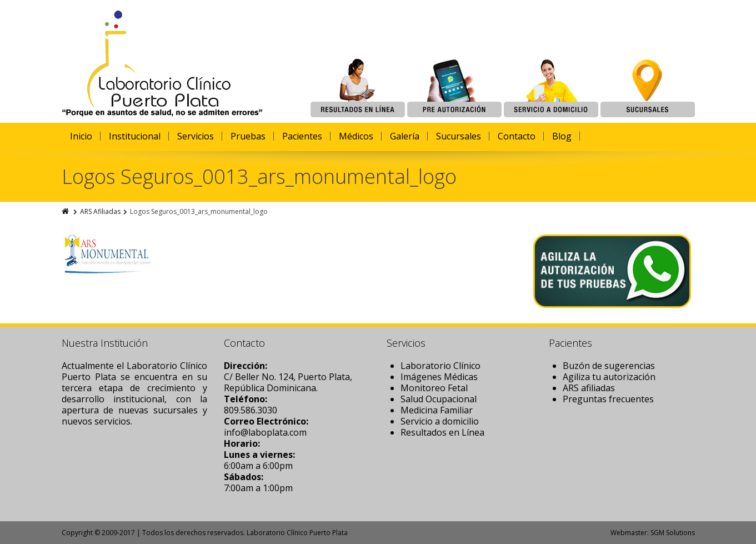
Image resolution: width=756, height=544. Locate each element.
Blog (562, 136)
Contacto (517, 136)
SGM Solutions (673, 533)
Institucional (135, 136)
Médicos (356, 136)
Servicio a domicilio (440, 421)
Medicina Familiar (437, 410)
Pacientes (302, 136)
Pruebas (248, 136)
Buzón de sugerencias (609, 366)
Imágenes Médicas (439, 377)
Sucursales (459, 136)
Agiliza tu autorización (609, 377)
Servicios (196, 136)
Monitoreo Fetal (434, 388)
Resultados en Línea (442, 432)
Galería (405, 136)
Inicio (81, 136)
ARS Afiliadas (100, 211)
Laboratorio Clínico (440, 366)
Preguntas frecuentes (608, 399)
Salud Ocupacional (439, 399)
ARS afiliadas (589, 388)
